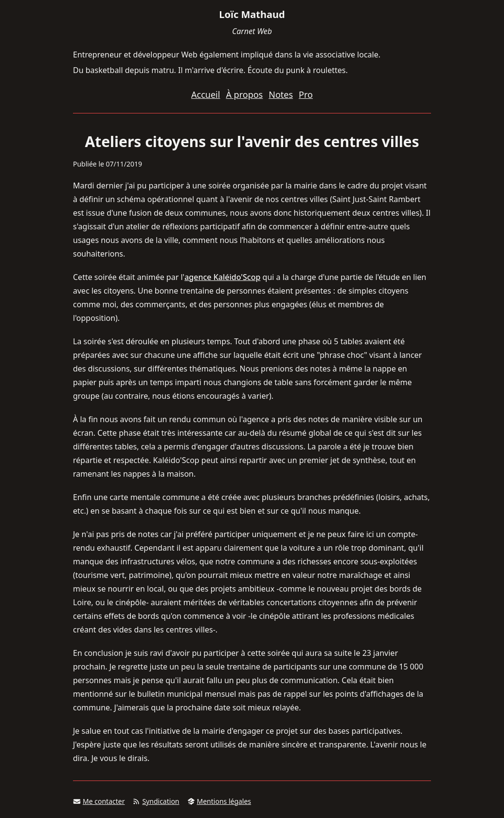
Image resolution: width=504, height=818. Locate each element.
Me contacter (99, 801)
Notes (281, 94)
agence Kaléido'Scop (222, 277)
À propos (244, 94)
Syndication (156, 801)
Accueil (206, 94)
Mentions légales (219, 801)
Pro (306, 94)
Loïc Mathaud (252, 14)
